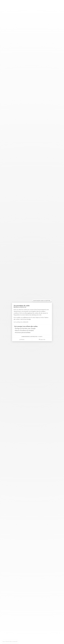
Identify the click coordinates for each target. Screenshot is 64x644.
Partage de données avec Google (25, 328)
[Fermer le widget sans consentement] (42, 301)
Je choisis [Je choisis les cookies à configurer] (22, 339)
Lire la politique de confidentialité (21, 322)
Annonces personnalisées (23, 332)
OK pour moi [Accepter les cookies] (42, 339)
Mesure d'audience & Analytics (24, 330)
